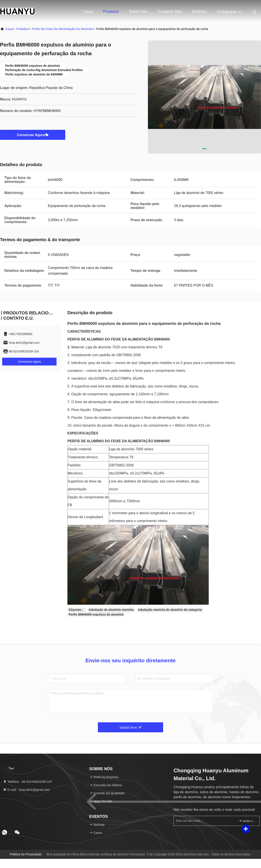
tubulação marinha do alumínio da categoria (170, 610)
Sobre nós (138, 12)
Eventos (199, 12)
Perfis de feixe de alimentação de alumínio (62, 29)
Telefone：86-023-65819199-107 (28, 782)
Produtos (111, 12)
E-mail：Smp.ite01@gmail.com (26, 790)
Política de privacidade (26, 854)
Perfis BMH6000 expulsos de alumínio (96, 614)
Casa (88, 12)
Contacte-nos (170, 12)
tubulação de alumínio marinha (111, 610)
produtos (22, 29)
